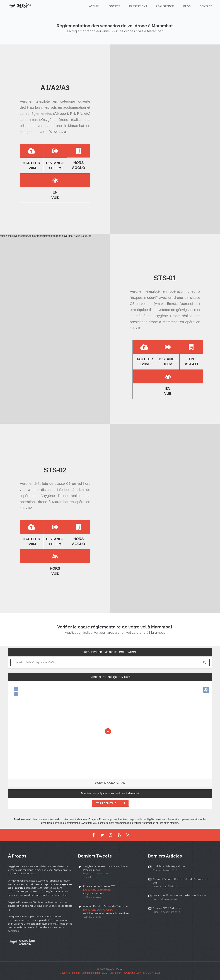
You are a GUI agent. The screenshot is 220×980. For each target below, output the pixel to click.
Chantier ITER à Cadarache (167, 908)
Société (115, 6)
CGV (105, 973)
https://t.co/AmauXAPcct (97, 874)
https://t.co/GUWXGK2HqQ (98, 910)
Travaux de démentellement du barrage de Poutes (180, 895)
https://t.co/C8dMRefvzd (97, 890)
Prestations (138, 6)
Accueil (95, 6)
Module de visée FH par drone (169, 866)
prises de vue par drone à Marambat (52, 126)
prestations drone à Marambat (154, 322)
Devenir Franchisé (70, 973)
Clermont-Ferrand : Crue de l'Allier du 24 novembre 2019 (181, 881)
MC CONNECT (152, 973)
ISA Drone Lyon (132, 973)
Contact (206, 6)
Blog (187, 6)
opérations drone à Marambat (44, 502)
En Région (115, 973)
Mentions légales (91, 973)
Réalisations (165, 6)
